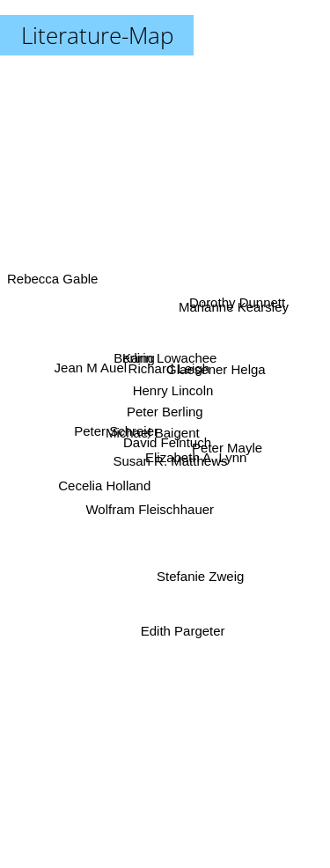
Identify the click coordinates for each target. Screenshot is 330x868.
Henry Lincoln (174, 391)
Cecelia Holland (109, 478)
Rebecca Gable (52, 290)
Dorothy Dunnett (239, 297)
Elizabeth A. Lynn (197, 461)
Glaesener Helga (213, 375)
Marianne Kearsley (237, 316)
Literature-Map (97, 35)
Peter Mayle (222, 439)
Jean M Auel (96, 369)
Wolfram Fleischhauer (151, 498)
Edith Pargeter (183, 623)
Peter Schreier (117, 431)
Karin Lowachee (167, 359)
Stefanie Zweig (197, 560)
